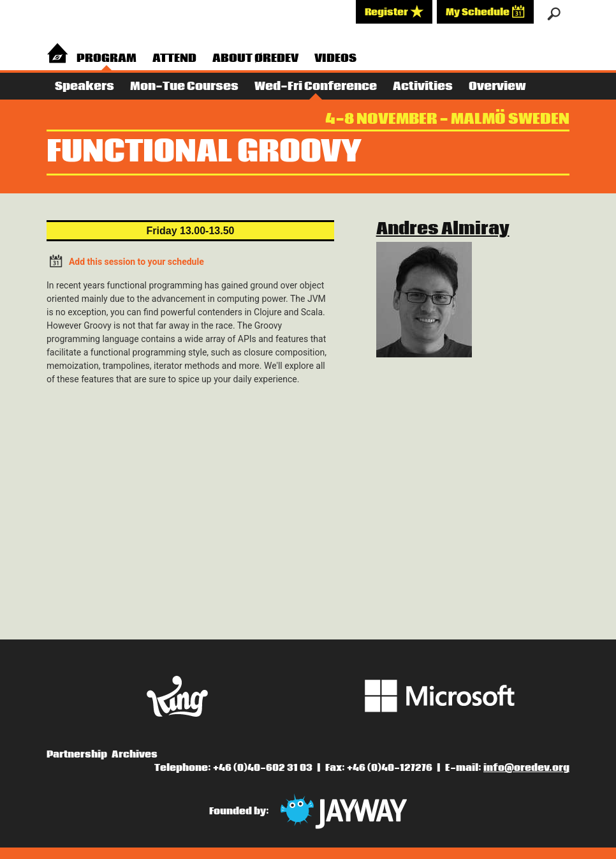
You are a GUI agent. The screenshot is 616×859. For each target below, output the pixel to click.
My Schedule (485, 11)
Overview (497, 86)
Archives (135, 754)
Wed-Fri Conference (316, 86)
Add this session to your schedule (125, 261)
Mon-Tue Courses (184, 86)
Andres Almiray (443, 229)
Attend (174, 58)
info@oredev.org (526, 768)
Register (394, 11)
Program (106, 58)
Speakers (84, 86)
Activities (423, 86)
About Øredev (255, 58)
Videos (335, 58)
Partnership (77, 754)
